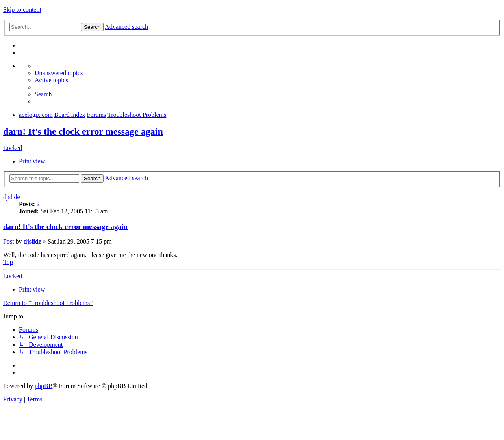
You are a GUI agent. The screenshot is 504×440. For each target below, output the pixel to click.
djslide (12, 197)
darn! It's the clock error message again (83, 131)
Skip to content (22, 10)
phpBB (44, 386)
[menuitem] (59, 73)
